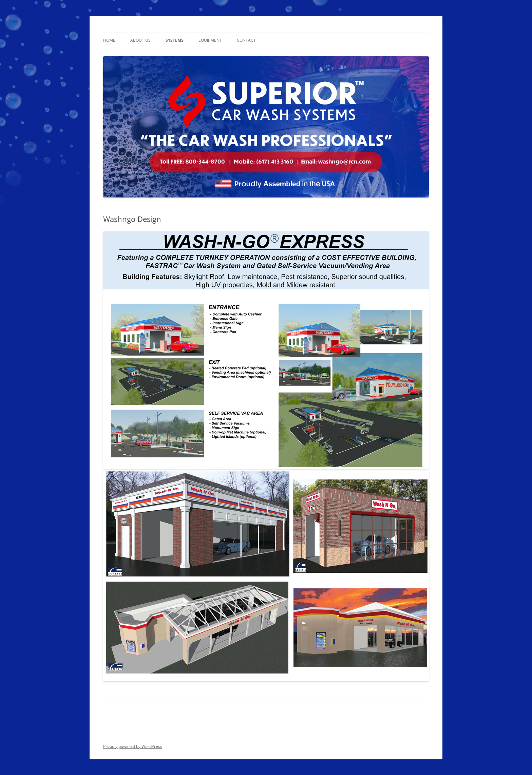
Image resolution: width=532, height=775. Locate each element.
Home (109, 40)
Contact (246, 40)
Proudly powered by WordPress (133, 746)
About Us (140, 40)
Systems (175, 40)
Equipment (210, 40)
